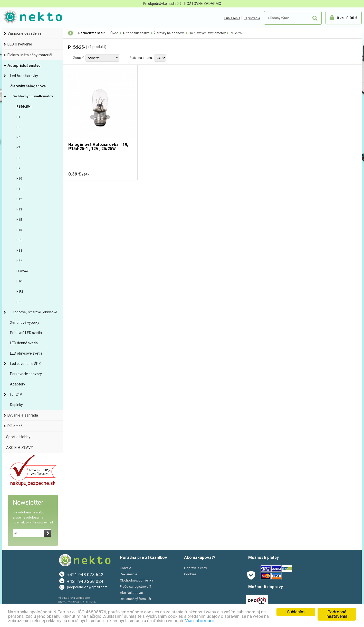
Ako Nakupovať (132, 593)
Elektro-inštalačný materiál (30, 55)
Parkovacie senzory (26, 374)
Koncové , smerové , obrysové (35, 312)
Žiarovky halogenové (28, 86)
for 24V (16, 394)
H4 (18, 137)
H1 (18, 117)
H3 (18, 127)
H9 (18, 168)
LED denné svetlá (24, 343)
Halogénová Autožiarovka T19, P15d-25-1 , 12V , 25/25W (98, 147)
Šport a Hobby (18, 437)
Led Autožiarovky (24, 76)
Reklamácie (128, 574)
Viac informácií (200, 621)
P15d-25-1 (24, 107)
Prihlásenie (232, 18)
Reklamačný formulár (136, 599)
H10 (19, 179)
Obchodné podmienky (136, 580)
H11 (19, 189)
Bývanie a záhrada (23, 415)
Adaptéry (18, 384)
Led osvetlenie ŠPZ (25, 364)
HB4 (19, 261)
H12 (19, 199)
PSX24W (22, 271)
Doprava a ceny (195, 568)
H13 (19, 209)
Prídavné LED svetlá (26, 333)
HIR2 (20, 292)
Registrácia (252, 18)
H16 (19, 230)
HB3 (19, 251)
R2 (18, 302)
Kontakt (126, 568)
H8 (18, 158)
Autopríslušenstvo (24, 66)
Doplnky (16, 405)
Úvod (114, 33)
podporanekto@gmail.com (87, 587)
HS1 (19, 240)
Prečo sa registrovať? (136, 587)
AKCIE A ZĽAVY (20, 448)
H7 (18, 148)
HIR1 (20, 281)
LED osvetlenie (20, 44)
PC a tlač (15, 426)
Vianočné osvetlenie (25, 33)
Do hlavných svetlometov (33, 96)
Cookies (190, 574)
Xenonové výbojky (25, 322)
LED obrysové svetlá (26, 353)
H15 (19, 220)
